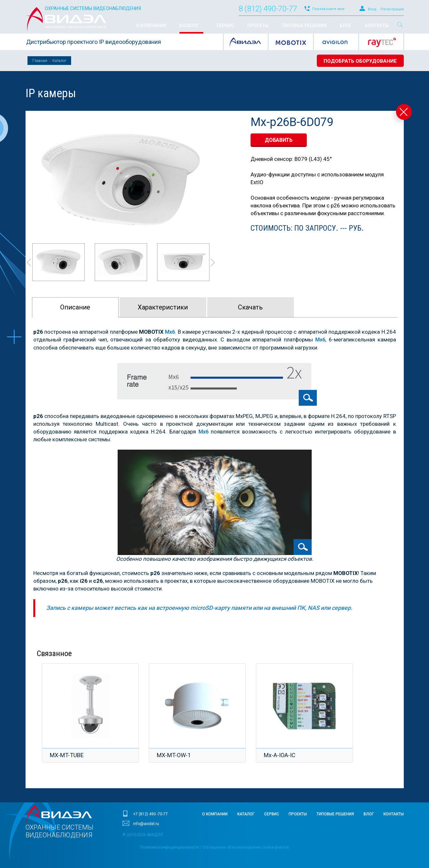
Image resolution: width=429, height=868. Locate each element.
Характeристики (163, 307)
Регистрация (392, 9)
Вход (372, 9)
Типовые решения (335, 814)
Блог (369, 814)
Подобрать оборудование (359, 61)
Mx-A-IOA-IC (281, 755)
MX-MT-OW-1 (175, 755)
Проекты (298, 814)
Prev (28, 262)
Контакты (394, 814)
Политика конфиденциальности (170, 847)
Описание (75, 307)
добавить (279, 140)
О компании (215, 814)
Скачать (250, 307)
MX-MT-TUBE (68, 755)
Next (213, 262)
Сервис (272, 814)
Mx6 (203, 432)
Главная (40, 61)
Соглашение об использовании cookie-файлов (246, 847)
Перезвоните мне (328, 9)
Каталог (59, 61)
